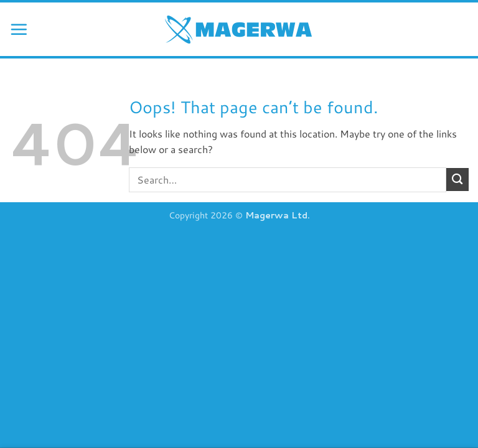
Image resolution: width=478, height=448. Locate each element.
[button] (19, 29)
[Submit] (457, 180)
